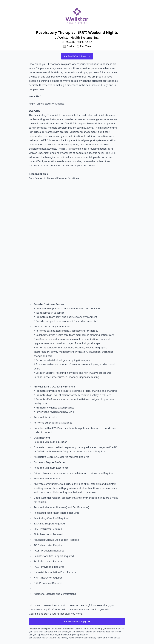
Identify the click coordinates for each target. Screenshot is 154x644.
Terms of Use (114, 638)
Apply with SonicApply (77, 56)
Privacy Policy (68, 638)
